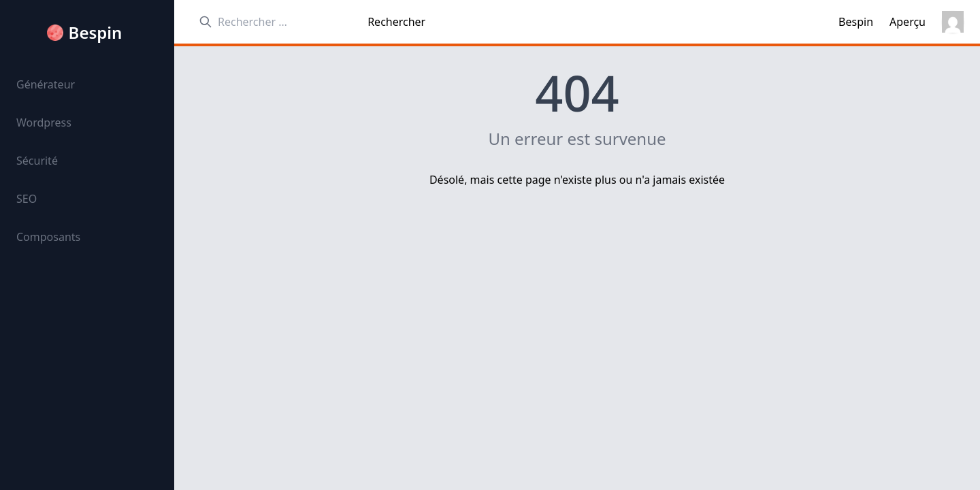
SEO (27, 199)
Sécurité (37, 161)
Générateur (46, 84)
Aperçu (908, 22)
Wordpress (44, 122)
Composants (48, 237)
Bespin (96, 33)
